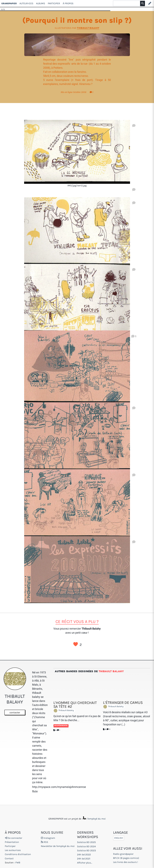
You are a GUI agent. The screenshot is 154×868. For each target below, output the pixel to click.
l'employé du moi (94, 819)
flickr (35, 791)
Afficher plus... (85, 863)
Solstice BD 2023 (86, 850)
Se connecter (13, 838)
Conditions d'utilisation (18, 854)
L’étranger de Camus (123, 703)
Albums (41, 3)
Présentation (12, 842)
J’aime (76, 644)
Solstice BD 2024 (86, 846)
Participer (54, 3)
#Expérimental (61, 726)
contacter (15, 712)
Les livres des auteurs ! (125, 862)
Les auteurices (13, 850)
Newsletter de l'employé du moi (58, 846)
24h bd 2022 (84, 855)
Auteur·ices (26, 3)
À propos (68, 3)
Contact (9, 858)
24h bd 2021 (84, 859)
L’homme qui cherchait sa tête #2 (75, 705)
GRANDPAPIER (9, 3)
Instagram (48, 838)
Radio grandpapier (123, 854)
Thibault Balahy (88, 28)
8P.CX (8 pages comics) (126, 858)
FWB (18, 863)
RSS (44, 842)
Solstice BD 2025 (86, 842)
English (119, 838)
